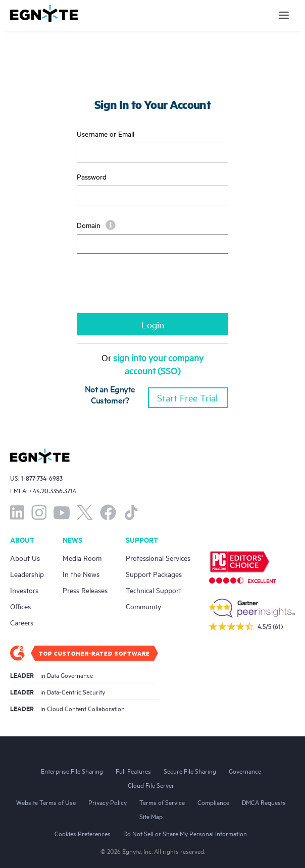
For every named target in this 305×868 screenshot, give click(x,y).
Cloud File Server (151, 785)
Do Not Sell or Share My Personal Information (185, 833)
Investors (24, 590)
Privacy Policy (108, 802)
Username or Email (106, 133)
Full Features (133, 771)
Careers (22, 622)
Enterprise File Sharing (72, 771)
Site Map (151, 816)
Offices (20, 606)
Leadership (27, 574)
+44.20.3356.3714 (53, 490)
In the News (81, 574)
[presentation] (154, 288)
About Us (25, 558)
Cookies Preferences (83, 833)
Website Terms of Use (46, 802)
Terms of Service (162, 802)
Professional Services (158, 558)
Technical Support (154, 590)
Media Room (82, 558)
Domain (96, 225)
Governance (245, 771)
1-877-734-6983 (42, 478)
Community (143, 606)
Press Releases (85, 590)
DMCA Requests (264, 802)
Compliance (213, 802)
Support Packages (154, 574)
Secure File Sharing (190, 771)
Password (92, 176)
